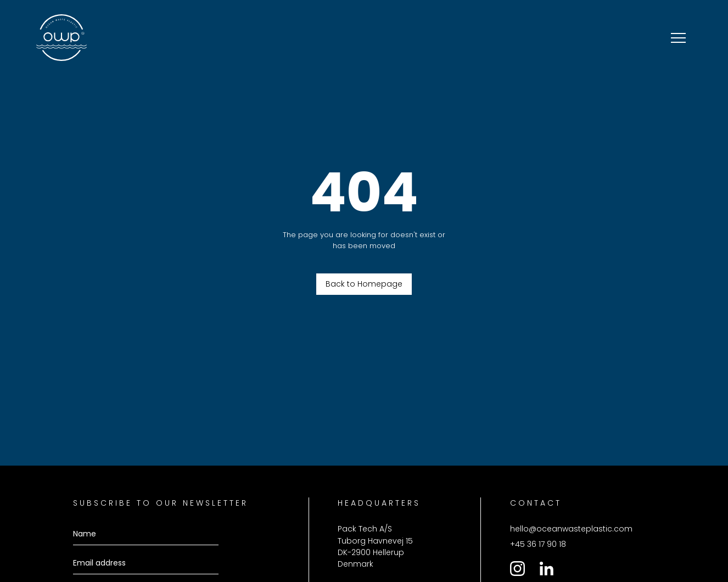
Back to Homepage (364, 284)
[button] (679, 38)
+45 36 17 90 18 (538, 544)
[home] (61, 38)
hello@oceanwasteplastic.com (571, 529)
